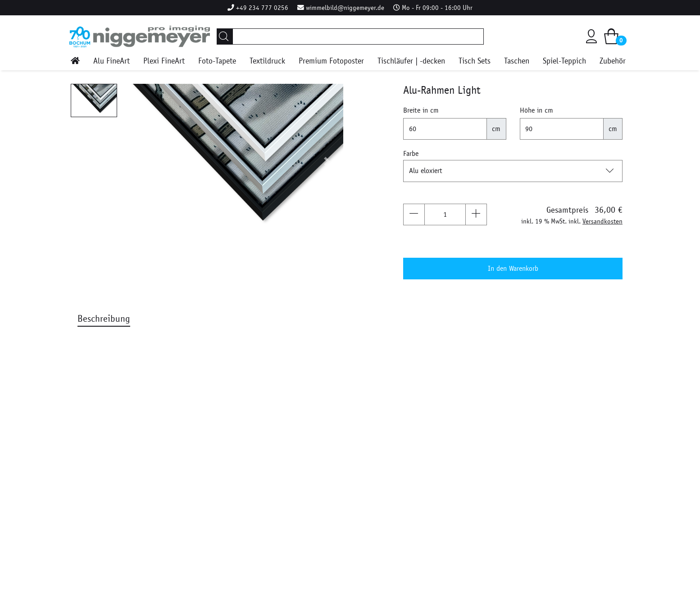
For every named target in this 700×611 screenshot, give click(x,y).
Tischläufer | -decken (411, 61)
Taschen (517, 61)
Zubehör (613, 61)
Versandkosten (602, 221)
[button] (140, 162)
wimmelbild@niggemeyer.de (345, 8)
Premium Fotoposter (331, 61)
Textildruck (267, 61)
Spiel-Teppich (564, 61)
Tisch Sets (475, 61)
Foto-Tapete (217, 61)
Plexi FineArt (164, 61)
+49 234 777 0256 (262, 8)
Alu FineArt (111, 61)
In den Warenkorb (513, 268)
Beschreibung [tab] (104, 319)
